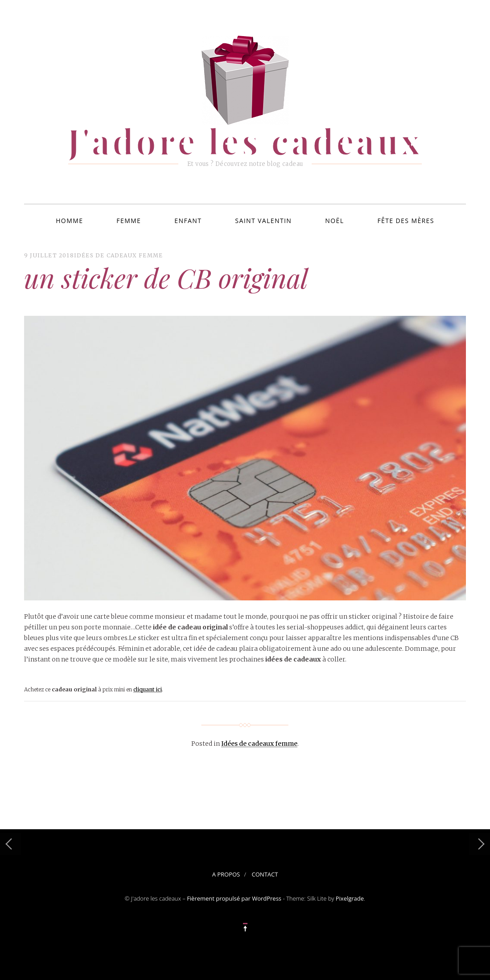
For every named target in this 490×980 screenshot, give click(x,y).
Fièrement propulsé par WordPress (234, 898)
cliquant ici (148, 689)
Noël (334, 221)
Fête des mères (406, 221)
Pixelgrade (350, 898)
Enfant (188, 221)
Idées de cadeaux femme (118, 255)
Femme (129, 221)
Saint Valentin (263, 221)
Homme (69, 221)
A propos (226, 874)
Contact (265, 874)
